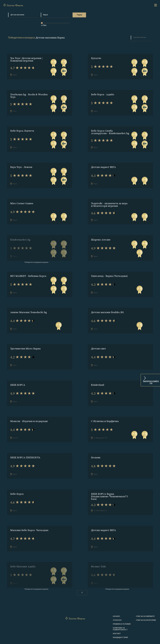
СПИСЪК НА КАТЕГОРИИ (146, 610)
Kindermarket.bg (20, 236)
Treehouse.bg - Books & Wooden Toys (29, 95)
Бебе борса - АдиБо (103, 94)
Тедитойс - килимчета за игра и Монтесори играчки (109, 202)
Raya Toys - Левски (21, 165)
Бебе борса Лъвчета (22, 129)
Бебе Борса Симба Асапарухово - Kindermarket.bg (110, 131)
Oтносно (117, 610)
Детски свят (98, 343)
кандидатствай (120, 627)
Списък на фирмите (145, 606)
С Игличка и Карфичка (105, 414)
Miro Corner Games (22, 200)
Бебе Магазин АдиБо (23, 556)
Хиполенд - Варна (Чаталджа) (109, 272)
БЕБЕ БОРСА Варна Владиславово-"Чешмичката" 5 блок (109, 488)
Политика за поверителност (120, 618)
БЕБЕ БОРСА (18, 378)
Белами (96, 450)
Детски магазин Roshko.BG (107, 307)
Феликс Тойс (99, 556)
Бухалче (96, 58)
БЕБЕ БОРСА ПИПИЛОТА (25, 450)
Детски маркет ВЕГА (103, 165)
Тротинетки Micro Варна (25, 343)
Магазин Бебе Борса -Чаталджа (29, 521)
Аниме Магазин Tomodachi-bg (28, 307)
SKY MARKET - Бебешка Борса (28, 272)
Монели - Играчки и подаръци (29, 414)
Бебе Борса (17, 485)
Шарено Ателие (101, 236)
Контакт (117, 623)
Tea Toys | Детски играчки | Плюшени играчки (26, 59)
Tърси (79, 15)
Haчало (116, 606)
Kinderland (98, 378)
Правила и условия (122, 613)
